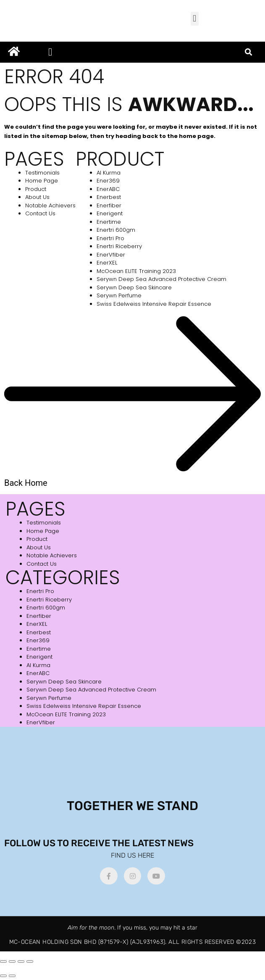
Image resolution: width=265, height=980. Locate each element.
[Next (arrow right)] (12, 976)
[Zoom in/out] (3, 961)
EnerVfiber (111, 255)
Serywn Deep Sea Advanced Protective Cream (161, 279)
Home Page (42, 181)
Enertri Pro (110, 238)
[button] (195, 19)
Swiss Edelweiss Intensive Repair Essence (154, 304)
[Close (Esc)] (30, 961)
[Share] (21, 961)
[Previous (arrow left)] (3, 976)
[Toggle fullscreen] (12, 961)
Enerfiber (109, 205)
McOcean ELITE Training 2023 (136, 271)
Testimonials (42, 173)
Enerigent (110, 213)
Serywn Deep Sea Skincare (134, 287)
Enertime (109, 222)
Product (36, 189)
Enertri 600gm (116, 230)
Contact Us (40, 213)
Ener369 (108, 181)
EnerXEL (107, 263)
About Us (37, 197)
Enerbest (109, 197)
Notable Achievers (50, 205)
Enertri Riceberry (119, 246)
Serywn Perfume (119, 295)
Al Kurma (109, 173)
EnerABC (108, 189)
